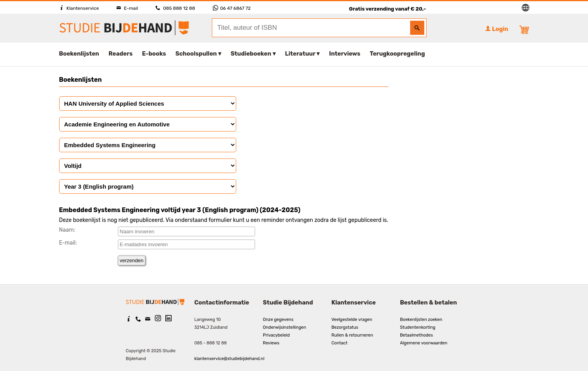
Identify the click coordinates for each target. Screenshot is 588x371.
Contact (339, 343)
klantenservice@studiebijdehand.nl (229, 359)
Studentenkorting (418, 327)
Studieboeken (251, 54)
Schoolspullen (196, 54)
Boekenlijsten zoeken (421, 320)
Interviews (345, 54)
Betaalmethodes (416, 335)
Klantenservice (79, 8)
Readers (121, 54)
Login (497, 29)
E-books (154, 54)
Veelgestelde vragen (352, 320)
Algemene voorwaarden (424, 343)
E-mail (127, 8)
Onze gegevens (278, 320)
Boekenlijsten (79, 54)
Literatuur (300, 54)
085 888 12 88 (175, 8)
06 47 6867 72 (232, 8)
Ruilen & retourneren (352, 335)
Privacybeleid (276, 335)
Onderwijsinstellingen (284, 327)
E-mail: (68, 243)
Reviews (271, 343)
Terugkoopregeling (397, 54)
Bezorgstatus (345, 327)
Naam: (67, 230)
